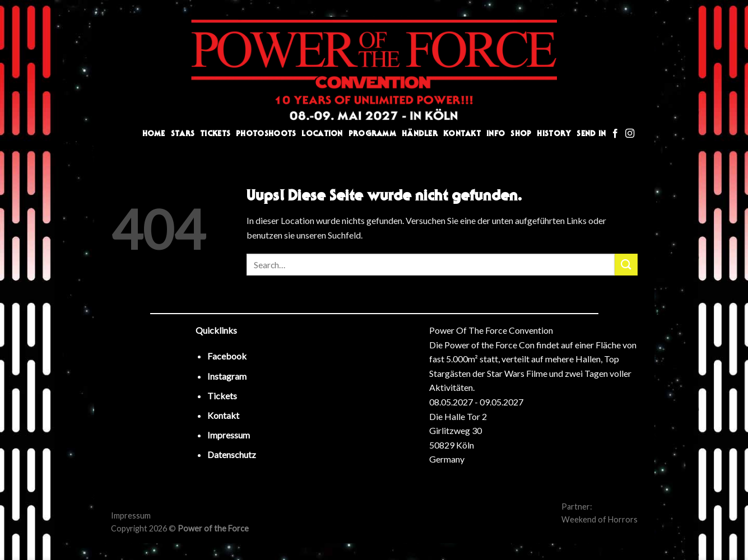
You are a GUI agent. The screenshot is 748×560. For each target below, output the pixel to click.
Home (154, 134)
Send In (591, 134)
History (554, 134)
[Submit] (626, 265)
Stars (183, 134)
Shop (521, 134)
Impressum (131, 515)
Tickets (215, 134)
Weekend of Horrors (600, 519)
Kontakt (462, 134)
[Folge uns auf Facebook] (615, 134)
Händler (420, 134)
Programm (372, 134)
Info (496, 134)
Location (322, 134)
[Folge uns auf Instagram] (630, 134)
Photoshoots (266, 134)
